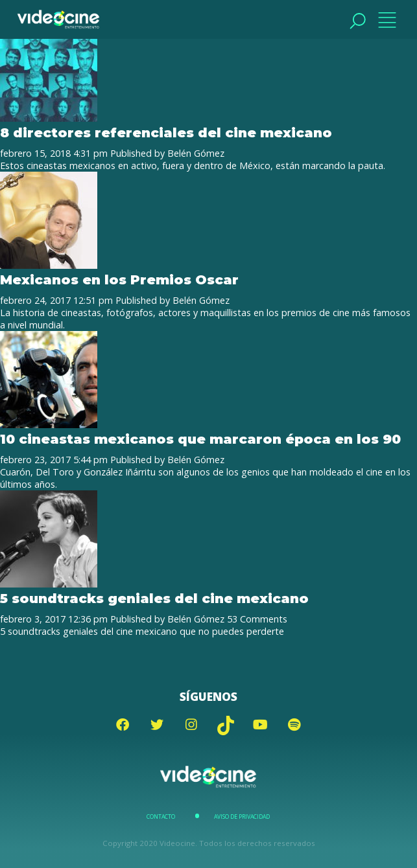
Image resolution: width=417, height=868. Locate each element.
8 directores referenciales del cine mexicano (166, 132)
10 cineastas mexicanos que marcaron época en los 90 (200, 439)
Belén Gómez (196, 153)
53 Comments (257, 619)
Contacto (161, 817)
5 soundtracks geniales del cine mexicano (154, 598)
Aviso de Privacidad (242, 817)
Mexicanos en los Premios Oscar (119, 280)
